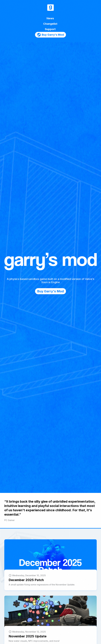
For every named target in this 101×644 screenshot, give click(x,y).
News (50, 18)
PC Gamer (9, 520)
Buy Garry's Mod (50, 291)
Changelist (50, 24)
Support (50, 29)
